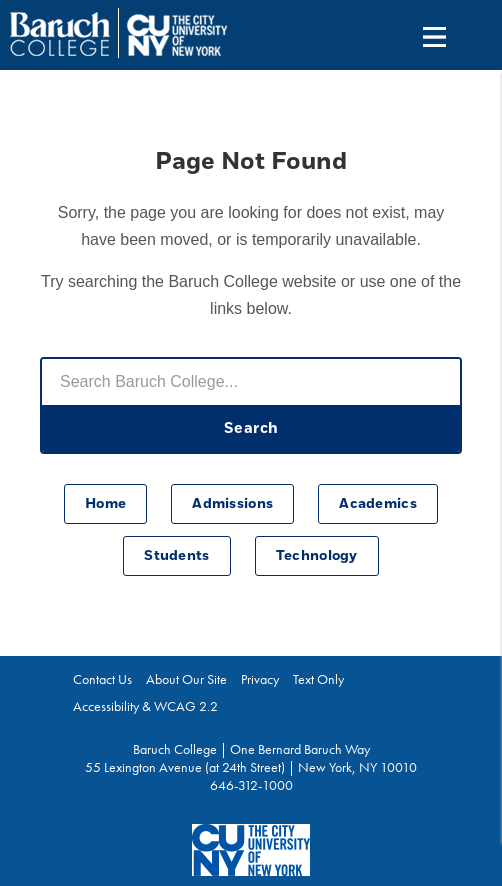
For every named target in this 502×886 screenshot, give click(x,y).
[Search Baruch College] (251, 382)
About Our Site (186, 679)
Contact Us (102, 679)
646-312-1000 (251, 785)
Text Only (318, 679)
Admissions (232, 504)
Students (176, 556)
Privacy (260, 679)
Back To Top (449, 777)
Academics (378, 504)
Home (105, 504)
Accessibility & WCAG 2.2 (145, 706)
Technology (317, 556)
